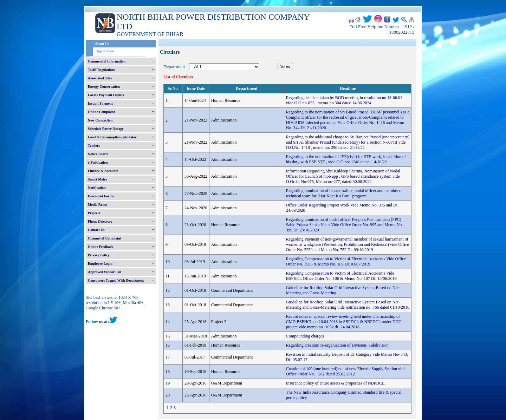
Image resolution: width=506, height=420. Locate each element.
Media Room (98, 205)
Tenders (94, 146)
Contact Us (96, 230)
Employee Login (100, 264)
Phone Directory (100, 221)
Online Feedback (101, 247)
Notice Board (98, 154)
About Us (102, 44)
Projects (94, 213)
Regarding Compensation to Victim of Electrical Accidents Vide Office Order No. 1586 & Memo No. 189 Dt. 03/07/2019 (346, 261)
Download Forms (101, 196)
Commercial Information (107, 61)
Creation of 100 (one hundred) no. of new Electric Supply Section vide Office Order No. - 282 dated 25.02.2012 (346, 371)
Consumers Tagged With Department (116, 280)
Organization (105, 51)
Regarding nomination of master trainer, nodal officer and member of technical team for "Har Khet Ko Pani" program (345, 193)
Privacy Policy (99, 255)
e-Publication (98, 162)
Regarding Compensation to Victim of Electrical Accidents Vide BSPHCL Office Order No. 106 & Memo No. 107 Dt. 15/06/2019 (341, 276)
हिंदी (351, 21)
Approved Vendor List (105, 272)
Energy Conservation (104, 87)
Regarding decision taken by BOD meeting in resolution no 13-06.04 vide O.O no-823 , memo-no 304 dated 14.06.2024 (344, 100)
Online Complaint (101, 112)
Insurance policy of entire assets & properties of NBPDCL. (336, 383)
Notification (97, 188)
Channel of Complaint (105, 238)
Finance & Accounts (103, 171)
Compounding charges (305, 336)
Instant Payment (100, 103)
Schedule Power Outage (106, 129)
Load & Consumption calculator (112, 137)
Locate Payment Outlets (106, 95)
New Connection (100, 120)
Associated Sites (100, 78)
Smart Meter (98, 179)
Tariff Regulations (102, 70)
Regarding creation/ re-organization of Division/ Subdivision (337, 345)
